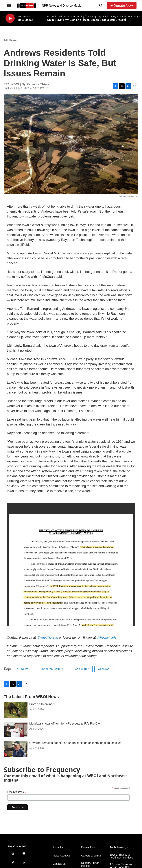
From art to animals (42, 704)
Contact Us (59, 864)
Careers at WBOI (91, 856)
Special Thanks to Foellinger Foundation (122, 856)
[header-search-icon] (101, 5)
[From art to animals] (16, 710)
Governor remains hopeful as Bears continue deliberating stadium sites (75, 743)
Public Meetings (119, 847)
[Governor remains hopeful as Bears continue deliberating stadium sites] (16, 749)
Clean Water (81, 669)
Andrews (104, 669)
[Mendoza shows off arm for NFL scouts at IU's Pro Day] (16, 729)
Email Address (17, 792)
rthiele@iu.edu (47, 638)
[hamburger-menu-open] (9, 5)
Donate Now (123, 6)
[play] (10, 18)
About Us (58, 847)
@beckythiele (107, 638)
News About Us (62, 856)
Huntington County (51, 669)
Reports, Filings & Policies (91, 864)
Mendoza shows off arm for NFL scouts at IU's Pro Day (65, 724)
